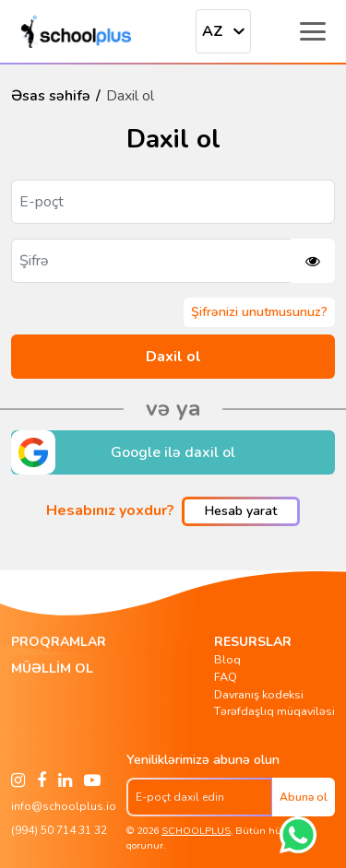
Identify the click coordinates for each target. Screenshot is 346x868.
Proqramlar (59, 642)
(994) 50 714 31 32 (59, 830)
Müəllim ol (52, 669)
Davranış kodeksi (259, 694)
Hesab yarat (241, 511)
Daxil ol (173, 357)
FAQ (226, 677)
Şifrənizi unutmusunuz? (259, 312)
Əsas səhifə (51, 96)
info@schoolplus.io (64, 806)
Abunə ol (304, 797)
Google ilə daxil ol (123, 452)
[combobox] (223, 31)
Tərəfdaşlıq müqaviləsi (274, 711)
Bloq (227, 659)
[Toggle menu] (313, 31)
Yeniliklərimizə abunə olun (203, 759)
